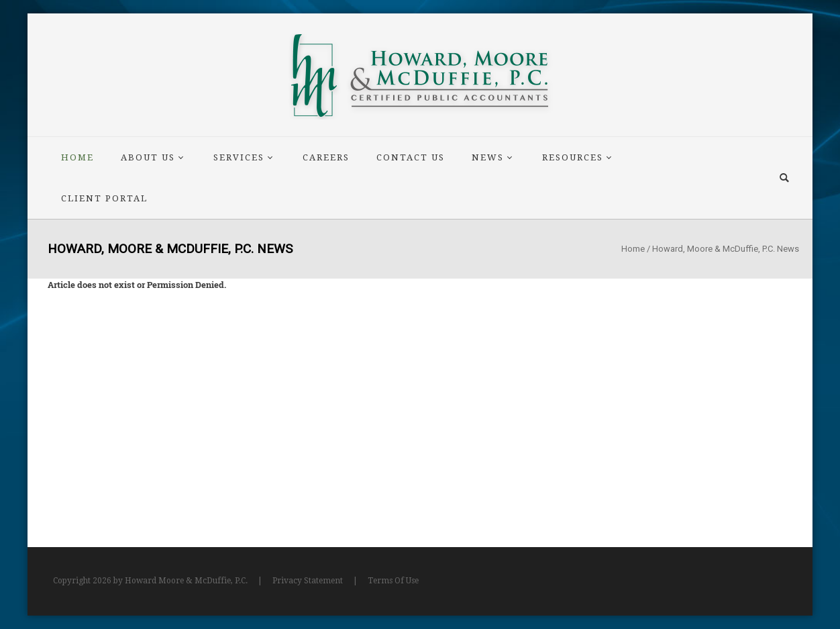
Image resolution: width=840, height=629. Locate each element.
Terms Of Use (393, 581)
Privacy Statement (308, 581)
